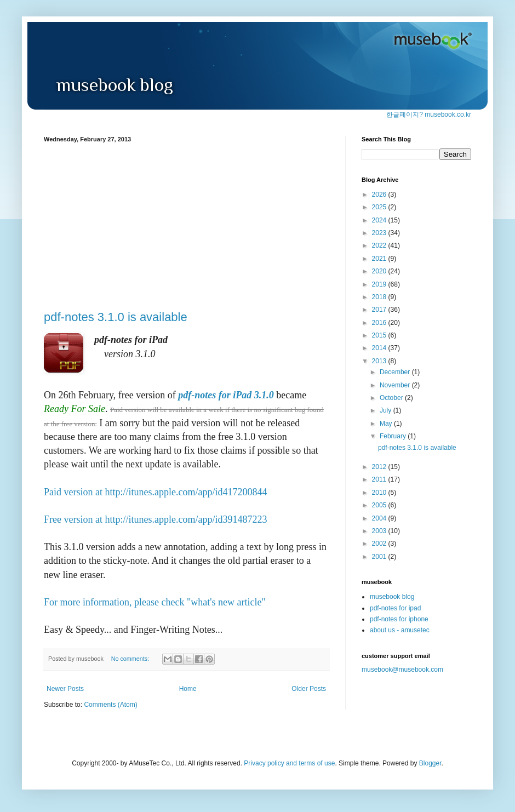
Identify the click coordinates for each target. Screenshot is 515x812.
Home (188, 689)
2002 (380, 544)
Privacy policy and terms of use (289, 763)
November (396, 385)
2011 (380, 479)
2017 (380, 310)
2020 (380, 271)
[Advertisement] (186, 225)
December (396, 372)
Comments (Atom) (110, 705)
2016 (380, 323)
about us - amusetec (400, 630)
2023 (380, 233)
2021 (380, 259)
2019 (380, 284)
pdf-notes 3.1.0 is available (116, 317)
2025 (380, 207)
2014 (380, 348)
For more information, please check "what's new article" (155, 602)
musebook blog (392, 597)
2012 (380, 467)
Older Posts (309, 689)
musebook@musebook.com (402, 670)
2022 (380, 245)
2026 (380, 195)
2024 (380, 220)
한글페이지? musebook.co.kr (429, 115)
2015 (380, 335)
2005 (380, 505)
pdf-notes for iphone (399, 619)
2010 (380, 493)
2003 (380, 531)
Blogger (430, 763)
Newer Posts (65, 689)
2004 (380, 518)
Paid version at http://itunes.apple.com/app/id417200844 (155, 492)
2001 (380, 557)
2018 (380, 297)
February (394, 436)
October (392, 398)
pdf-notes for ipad (395, 608)
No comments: (131, 659)
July (387, 410)
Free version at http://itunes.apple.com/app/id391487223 (155, 519)
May (387, 424)
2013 (380, 361)
